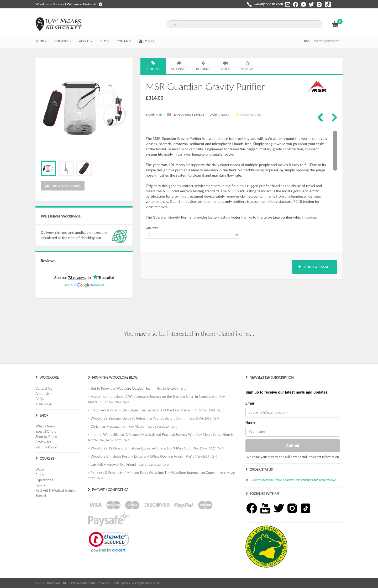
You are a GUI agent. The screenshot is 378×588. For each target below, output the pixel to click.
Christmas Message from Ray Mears (117, 426)
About (86, 41)
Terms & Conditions (82, 583)
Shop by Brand (46, 437)
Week (40, 469)
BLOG (104, 41)
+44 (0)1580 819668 (269, 4)
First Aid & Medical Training (56, 490)
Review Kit (43, 442)
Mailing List (44, 404)
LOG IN (146, 41)
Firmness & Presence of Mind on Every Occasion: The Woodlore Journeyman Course (153, 473)
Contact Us (44, 388)
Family (40, 485)
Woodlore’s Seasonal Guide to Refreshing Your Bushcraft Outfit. (138, 418)
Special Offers (46, 431)
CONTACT (124, 41)
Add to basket (315, 267)
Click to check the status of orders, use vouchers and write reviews (293, 480)
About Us (43, 394)
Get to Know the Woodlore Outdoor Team (122, 388)
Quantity (152, 228)
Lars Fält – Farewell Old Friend (113, 464)
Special (41, 496)
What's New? (45, 426)
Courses (63, 41)
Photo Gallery (63, 186)
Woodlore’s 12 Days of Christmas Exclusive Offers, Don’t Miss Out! (141, 448)
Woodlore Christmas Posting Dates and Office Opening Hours (137, 456)
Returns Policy (46, 447)
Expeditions (44, 480)
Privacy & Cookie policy (114, 583)
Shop (41, 41)
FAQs (40, 399)
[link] (109, 542)
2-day (40, 475)
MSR (159, 115)
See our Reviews (84, 285)
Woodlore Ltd (56, 583)
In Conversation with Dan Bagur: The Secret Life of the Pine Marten (141, 410)
